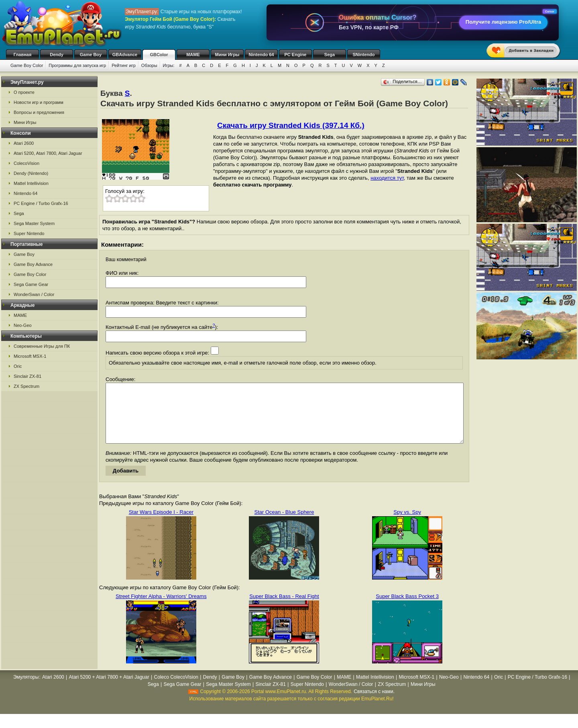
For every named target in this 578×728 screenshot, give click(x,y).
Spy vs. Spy (407, 524)
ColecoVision (26, 163)
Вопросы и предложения (39, 112)
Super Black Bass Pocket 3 (407, 608)
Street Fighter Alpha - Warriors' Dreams (161, 608)
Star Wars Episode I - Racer (161, 524)
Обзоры (149, 65)
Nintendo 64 (262, 55)
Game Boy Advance (33, 264)
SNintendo (364, 55)
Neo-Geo (23, 325)
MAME (193, 55)
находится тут (387, 178)
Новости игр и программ (39, 102)
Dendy (57, 55)
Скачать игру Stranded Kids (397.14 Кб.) (291, 125)
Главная (23, 55)
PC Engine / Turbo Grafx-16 (41, 203)
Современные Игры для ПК (42, 346)
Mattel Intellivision (31, 183)
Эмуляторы (26, 689)
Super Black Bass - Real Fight (284, 608)
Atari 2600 (24, 143)
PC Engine (295, 55)
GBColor (159, 55)
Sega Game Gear (31, 284)
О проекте (24, 92)
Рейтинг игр (124, 65)
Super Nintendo (29, 233)
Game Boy (91, 55)
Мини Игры (227, 55)
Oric (18, 366)
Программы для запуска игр (77, 65)
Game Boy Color (27, 65)
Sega (330, 55)
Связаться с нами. (374, 704)
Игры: (169, 65)
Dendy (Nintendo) (31, 173)
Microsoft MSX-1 (30, 356)
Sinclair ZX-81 (27, 376)
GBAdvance (125, 55)
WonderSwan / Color (34, 294)
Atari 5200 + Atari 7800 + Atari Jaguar (109, 689)
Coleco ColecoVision (176, 689)
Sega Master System (34, 223)
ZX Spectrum (26, 386)
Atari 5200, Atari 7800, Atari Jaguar (48, 153)
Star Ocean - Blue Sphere (284, 524)
